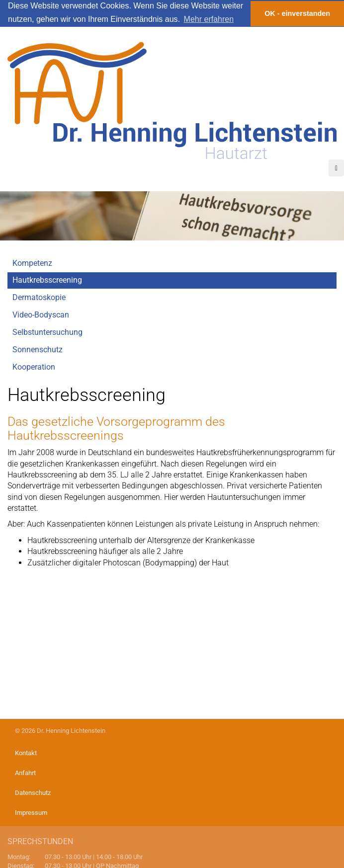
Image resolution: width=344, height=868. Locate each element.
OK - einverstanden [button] (297, 13)
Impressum (31, 813)
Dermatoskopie (39, 297)
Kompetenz (32, 263)
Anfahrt (25, 773)
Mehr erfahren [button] (209, 19)
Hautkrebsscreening (47, 280)
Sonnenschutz (38, 349)
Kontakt (26, 753)
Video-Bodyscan (41, 315)
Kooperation (34, 366)
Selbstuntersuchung (47, 332)
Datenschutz (33, 793)
